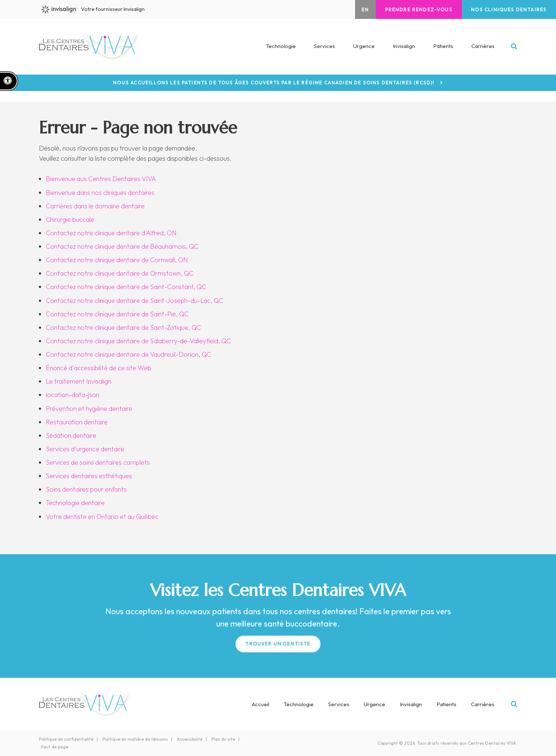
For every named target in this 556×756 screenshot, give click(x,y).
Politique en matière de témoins (135, 739)
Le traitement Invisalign (78, 381)
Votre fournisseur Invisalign (94, 9)
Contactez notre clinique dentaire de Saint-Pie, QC (117, 314)
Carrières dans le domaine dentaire (95, 206)
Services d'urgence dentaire (85, 449)
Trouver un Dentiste (278, 644)
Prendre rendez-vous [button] (417, 9)
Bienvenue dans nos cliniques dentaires (100, 193)
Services (339, 704)
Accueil (261, 704)
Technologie (281, 47)
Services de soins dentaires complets (98, 462)
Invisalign (404, 47)
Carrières (483, 47)
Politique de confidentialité (66, 739)
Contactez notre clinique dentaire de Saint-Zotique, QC (123, 327)
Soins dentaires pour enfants (86, 489)
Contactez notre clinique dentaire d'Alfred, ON (111, 233)
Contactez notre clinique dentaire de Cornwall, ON (117, 260)
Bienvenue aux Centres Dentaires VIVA (101, 179)
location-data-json (72, 395)
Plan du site (223, 739)
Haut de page (55, 747)
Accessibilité (190, 739)
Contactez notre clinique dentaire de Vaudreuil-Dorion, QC (128, 354)
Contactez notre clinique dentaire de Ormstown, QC (120, 273)
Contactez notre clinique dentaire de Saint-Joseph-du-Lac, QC (134, 301)
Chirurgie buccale (70, 219)
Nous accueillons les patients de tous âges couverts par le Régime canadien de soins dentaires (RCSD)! (274, 83)
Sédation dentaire (71, 435)
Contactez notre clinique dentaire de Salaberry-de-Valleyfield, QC (138, 341)
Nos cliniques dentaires (508, 9)
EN (363, 9)
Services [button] (325, 47)
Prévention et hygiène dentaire (89, 409)
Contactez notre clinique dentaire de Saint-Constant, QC (126, 287)
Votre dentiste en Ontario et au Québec (102, 517)
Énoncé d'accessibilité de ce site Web (98, 368)
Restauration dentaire (77, 422)
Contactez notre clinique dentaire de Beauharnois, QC (122, 246)
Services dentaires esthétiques (89, 476)
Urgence (364, 47)
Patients (443, 47)
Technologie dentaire (75, 503)
